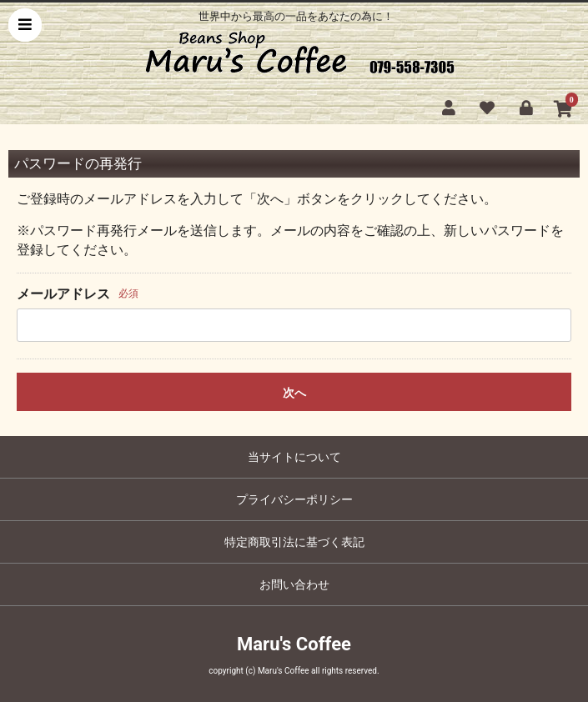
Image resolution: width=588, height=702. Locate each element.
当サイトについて (294, 457)
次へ (294, 393)
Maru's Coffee (294, 644)
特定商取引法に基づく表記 (294, 542)
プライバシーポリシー (294, 499)
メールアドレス (63, 294)
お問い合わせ (294, 584)
